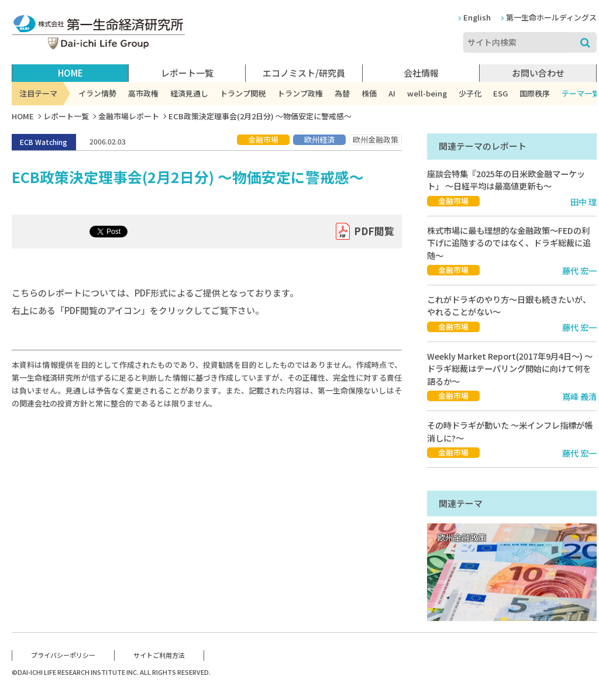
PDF (374, 232)
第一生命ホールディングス (551, 17)
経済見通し (189, 93)
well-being (427, 93)
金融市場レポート (129, 116)
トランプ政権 (300, 93)
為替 (342, 93)
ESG (500, 93)
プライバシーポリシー (63, 655)
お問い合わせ (538, 73)
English (477, 17)
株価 (369, 93)
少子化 (470, 93)
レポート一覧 (66, 116)
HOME (70, 73)
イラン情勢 (97, 93)
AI (392, 93)
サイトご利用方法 (159, 655)
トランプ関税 (243, 93)
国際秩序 (535, 93)
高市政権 (143, 93)
